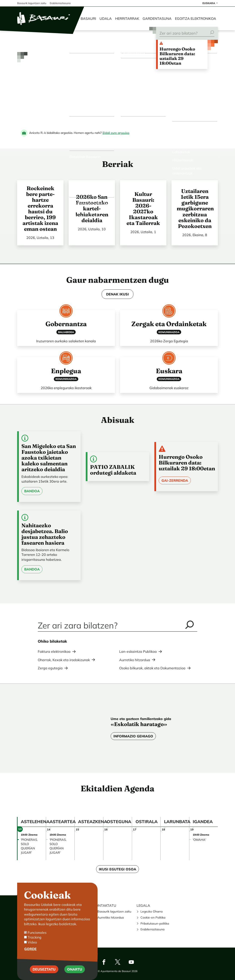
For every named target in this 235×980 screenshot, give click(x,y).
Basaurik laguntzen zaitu (114, 911)
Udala (106, 18)
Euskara (169, 371)
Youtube (131, 962)
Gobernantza (66, 324)
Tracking (35, 937)
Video (32, 942)
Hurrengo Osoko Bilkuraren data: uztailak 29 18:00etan (177, 56)
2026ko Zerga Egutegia (169, 341)
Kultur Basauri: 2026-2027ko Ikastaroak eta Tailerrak (143, 209)
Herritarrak (127, 18)
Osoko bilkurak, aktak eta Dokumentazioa (152, 668)
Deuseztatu (44, 969)
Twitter (117, 962)
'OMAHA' (199, 840)
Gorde (30, 949)
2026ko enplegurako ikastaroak (66, 388)
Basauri (88, 18)
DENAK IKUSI (117, 294)
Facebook (104, 962)
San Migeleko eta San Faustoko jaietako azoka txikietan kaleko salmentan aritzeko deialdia (49, 458)
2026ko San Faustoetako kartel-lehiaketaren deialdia (92, 208)
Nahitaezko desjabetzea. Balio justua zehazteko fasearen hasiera (45, 534)
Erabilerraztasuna (152, 929)
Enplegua (66, 371)
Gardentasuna (157, 18)
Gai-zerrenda (175, 480)
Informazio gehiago (133, 736)
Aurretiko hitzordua (135, 660)
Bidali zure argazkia (116, 133)
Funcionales (37, 933)
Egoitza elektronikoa (196, 18)
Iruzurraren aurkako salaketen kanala (66, 341)
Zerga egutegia (50, 668)
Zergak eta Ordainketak (169, 324)
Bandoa (32, 491)
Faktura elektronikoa (54, 651)
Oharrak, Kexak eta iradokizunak (64, 660)
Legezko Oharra (151, 911)
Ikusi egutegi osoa (117, 869)
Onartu (75, 969)
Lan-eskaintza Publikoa (138, 651)
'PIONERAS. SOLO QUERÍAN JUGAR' (29, 846)
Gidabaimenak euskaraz (169, 388)
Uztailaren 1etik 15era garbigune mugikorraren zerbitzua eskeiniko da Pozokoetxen (195, 208)
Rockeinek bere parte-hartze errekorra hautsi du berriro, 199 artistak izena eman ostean (40, 209)
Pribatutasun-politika (155, 923)
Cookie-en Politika (153, 917)
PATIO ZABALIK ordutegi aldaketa (113, 470)
